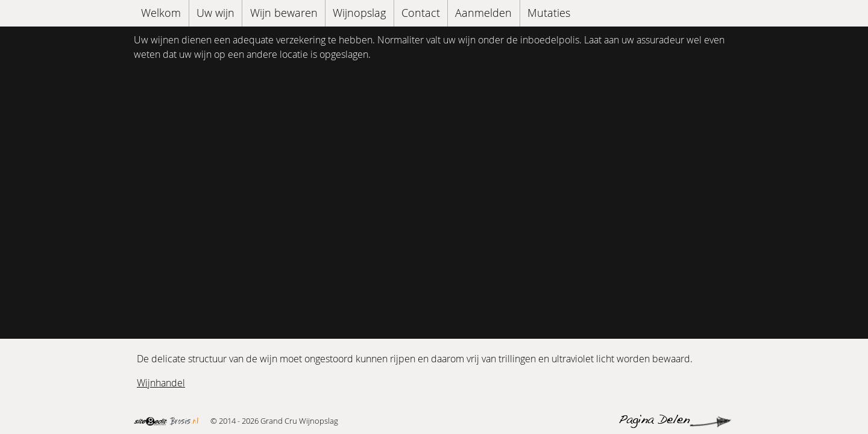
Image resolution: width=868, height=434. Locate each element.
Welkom (161, 13)
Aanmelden (483, 13)
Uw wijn (215, 13)
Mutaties (549, 13)
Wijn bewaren (284, 13)
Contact (421, 13)
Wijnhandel (161, 383)
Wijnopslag (359, 13)
